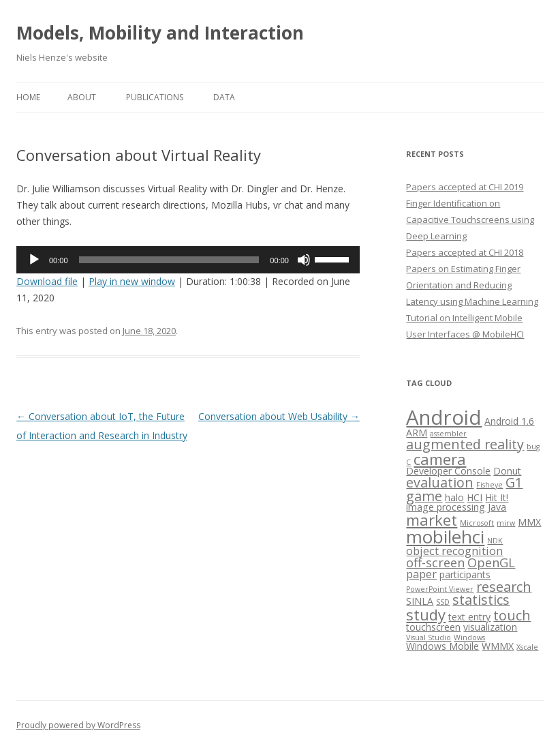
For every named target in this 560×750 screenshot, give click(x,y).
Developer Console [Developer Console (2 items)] (448, 471)
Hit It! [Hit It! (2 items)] (497, 497)
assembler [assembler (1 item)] (448, 434)
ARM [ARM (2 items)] (417, 433)
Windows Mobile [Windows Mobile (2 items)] (442, 646)
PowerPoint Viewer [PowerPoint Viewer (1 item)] (440, 589)
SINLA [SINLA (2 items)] (420, 601)
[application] (188, 260)
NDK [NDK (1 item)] (495, 541)
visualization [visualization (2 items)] (490, 627)
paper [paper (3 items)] (421, 574)
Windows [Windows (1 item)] (469, 637)
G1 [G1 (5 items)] (514, 482)
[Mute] (304, 260)
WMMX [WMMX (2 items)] (498, 646)
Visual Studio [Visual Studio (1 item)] (429, 637)
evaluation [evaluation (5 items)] (440, 482)
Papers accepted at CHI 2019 (465, 187)
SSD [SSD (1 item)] (443, 602)
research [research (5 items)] (504, 587)
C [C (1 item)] (408, 462)
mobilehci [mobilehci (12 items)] (445, 537)
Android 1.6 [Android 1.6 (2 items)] (509, 421)
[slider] (169, 260)
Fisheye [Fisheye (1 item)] (489, 485)
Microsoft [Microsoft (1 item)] (477, 523)
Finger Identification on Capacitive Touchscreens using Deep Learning (470, 220)
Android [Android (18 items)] (444, 417)
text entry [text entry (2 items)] (469, 617)
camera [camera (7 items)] (440, 459)
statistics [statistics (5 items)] (481, 600)
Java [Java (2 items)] (497, 507)
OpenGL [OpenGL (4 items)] (491, 562)
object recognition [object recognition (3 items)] (454, 551)
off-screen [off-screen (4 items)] (435, 562)
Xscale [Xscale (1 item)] (527, 647)
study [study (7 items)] (426, 614)
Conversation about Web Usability (279, 416)
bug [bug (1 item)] (533, 447)
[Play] (34, 260)
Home (28, 97)
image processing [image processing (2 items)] (446, 507)
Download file (47, 281)
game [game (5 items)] (424, 496)
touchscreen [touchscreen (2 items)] (433, 627)
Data (224, 97)
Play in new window (132, 281)
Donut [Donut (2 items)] (507, 471)
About (82, 97)
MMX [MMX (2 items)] (529, 522)
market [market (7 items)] (432, 520)
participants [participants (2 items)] (465, 574)
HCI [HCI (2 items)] (475, 497)
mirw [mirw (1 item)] (506, 523)
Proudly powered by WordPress (78, 725)
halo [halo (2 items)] (454, 497)
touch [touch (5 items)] (512, 615)
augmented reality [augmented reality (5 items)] (465, 444)
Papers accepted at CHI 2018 (465, 252)
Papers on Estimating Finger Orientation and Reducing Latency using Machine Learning (472, 285)
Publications (155, 97)
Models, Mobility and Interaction (160, 33)
